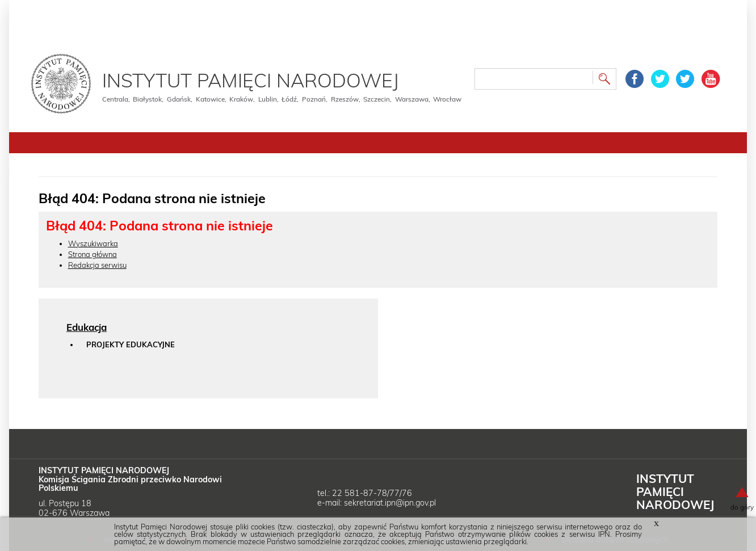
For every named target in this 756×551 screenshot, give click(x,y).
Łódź (289, 99)
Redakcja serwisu (97, 265)
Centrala (115, 99)
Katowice (210, 99)
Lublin (268, 99)
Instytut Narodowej (675, 491)
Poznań (314, 99)
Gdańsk (179, 99)
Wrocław (447, 99)
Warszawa (412, 99)
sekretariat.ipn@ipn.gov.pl (390, 503)
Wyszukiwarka (93, 243)
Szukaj (604, 81)
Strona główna (93, 254)
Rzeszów (345, 99)
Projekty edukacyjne (131, 344)
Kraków (241, 99)
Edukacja (87, 327)
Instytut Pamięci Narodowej (251, 80)
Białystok (147, 99)
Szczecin (377, 99)
